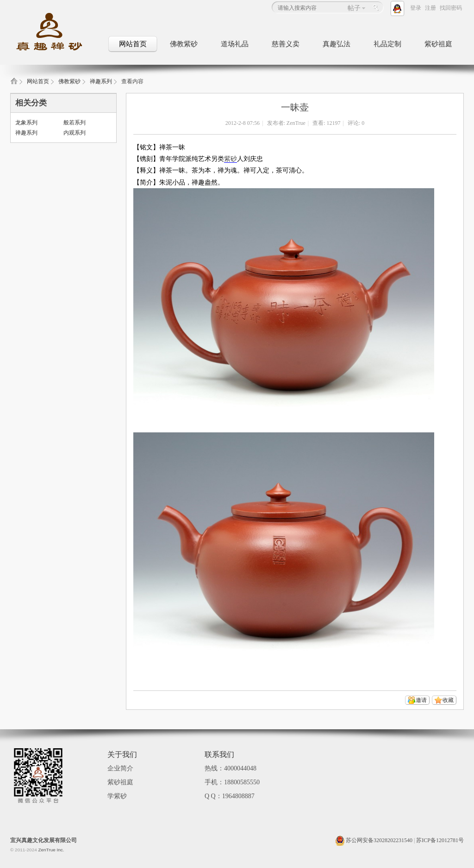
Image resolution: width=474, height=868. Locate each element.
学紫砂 (117, 796)
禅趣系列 (101, 81)
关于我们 (122, 754)
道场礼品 (235, 44)
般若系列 (75, 123)
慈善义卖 (286, 44)
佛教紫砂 (184, 44)
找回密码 (451, 8)
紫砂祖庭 (438, 44)
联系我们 (219, 754)
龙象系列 (26, 123)
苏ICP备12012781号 (440, 840)
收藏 (448, 700)
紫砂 (231, 159)
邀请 (421, 700)
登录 (416, 8)
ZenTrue (296, 123)
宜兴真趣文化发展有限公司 (44, 840)
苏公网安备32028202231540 (374, 840)
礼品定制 (387, 44)
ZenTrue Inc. (51, 850)
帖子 (354, 8)
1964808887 (238, 796)
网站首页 (133, 44)
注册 (430, 8)
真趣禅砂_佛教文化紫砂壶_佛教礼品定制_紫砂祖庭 (14, 84)
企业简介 (120, 768)
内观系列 (75, 133)
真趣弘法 (337, 44)
